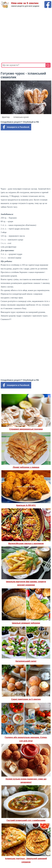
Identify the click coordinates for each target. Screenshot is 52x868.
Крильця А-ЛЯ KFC (26, 505)
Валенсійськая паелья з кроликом (26, 543)
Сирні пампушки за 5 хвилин (26, 699)
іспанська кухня (21, 117)
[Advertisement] (26, 35)
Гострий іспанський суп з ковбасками (26, 820)
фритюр (6, 117)
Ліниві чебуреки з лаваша (26, 467)
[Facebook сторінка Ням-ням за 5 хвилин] (48, 2)
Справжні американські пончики (26, 429)
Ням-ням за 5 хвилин (25, 3)
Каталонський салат (26, 661)
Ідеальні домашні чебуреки (26, 623)
